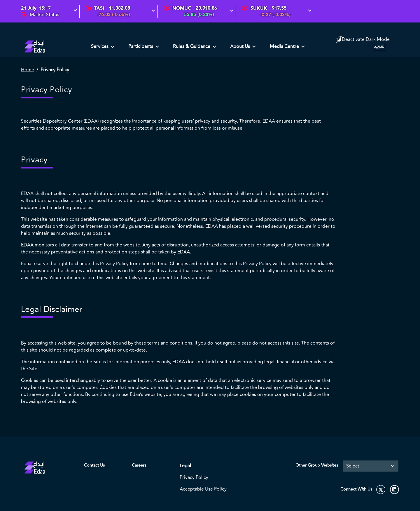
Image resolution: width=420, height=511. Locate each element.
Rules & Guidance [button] (192, 46)
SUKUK (259, 8)
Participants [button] (141, 46)
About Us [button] (241, 46)
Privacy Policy (194, 477)
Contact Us (94, 465)
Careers (139, 465)
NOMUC (182, 8)
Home (28, 70)
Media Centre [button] (285, 46)
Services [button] (100, 46)
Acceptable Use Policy (203, 489)
